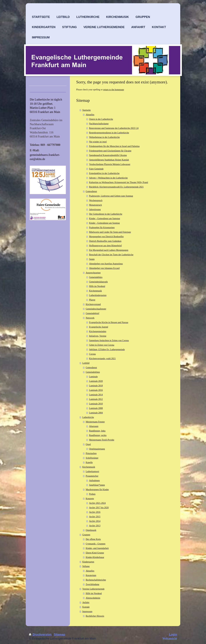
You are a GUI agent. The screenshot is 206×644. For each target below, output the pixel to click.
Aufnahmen (94, 480)
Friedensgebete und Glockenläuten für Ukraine (110, 151)
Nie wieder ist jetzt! (98, 142)
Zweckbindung (92, 584)
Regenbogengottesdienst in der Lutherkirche (109, 133)
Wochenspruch (96, 200)
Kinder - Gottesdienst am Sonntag (104, 223)
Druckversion (41, 634)
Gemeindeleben (93, 372)
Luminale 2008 (96, 408)
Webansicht (170, 639)
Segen (92, 259)
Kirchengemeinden (98, 331)
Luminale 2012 (96, 399)
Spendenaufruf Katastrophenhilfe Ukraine (108, 155)
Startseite (86, 110)
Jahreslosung (95, 209)
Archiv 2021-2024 (97, 503)
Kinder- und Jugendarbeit (97, 548)
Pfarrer (92, 300)
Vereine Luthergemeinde (93, 589)
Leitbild (86, 363)
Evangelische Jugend (98, 327)
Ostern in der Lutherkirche (101, 119)
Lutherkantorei (92, 471)
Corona (92, 354)
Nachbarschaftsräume (99, 124)
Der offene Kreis (93, 539)
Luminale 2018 (96, 386)
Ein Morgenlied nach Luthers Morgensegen (109, 250)
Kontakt (86, 607)
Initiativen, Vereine (98, 336)
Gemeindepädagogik (98, 282)
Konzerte (90, 499)
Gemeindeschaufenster (96, 309)
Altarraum (94, 426)
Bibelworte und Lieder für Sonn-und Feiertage (110, 232)
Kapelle (89, 462)
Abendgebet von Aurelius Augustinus (106, 264)
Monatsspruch (95, 205)
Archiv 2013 (95, 526)
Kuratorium (91, 575)
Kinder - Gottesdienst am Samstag (104, 219)
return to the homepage (114, 90)
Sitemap (59, 634)
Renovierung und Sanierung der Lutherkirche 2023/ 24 (114, 128)
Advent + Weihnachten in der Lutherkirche (108, 178)
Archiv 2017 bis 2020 (99, 508)
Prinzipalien (91, 453)
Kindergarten (88, 562)
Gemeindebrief (92, 313)
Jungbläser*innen (97, 485)
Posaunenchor (92, 476)
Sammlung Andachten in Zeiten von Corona (109, 340)
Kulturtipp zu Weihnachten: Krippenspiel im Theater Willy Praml (119, 182)
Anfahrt (86, 602)
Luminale (93, 377)
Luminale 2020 (96, 381)
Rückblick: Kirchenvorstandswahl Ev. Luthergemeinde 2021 (116, 187)
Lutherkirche (88, 417)
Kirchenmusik (95, 291)
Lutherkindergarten (98, 295)
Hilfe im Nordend (97, 286)
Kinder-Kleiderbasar (95, 557)
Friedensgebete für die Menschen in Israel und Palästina (114, 146)
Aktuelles (90, 115)
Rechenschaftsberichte (96, 580)
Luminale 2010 (96, 404)
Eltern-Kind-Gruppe (95, 553)
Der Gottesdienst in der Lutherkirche (106, 214)
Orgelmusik (91, 530)
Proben (92, 494)
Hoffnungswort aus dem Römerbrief (105, 246)
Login (173, 634)
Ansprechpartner (93, 273)
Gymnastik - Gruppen (95, 544)
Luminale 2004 (96, 413)
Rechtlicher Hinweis (95, 616)
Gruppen (86, 535)
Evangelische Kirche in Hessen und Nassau (109, 322)
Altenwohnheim (93, 598)
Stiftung (86, 566)
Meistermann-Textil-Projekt (102, 440)
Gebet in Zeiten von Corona (102, 345)
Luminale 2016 (96, 390)
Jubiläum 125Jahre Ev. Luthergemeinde (107, 350)
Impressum (87, 611)
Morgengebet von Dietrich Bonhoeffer (106, 237)
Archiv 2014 (95, 521)
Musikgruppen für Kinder (97, 490)
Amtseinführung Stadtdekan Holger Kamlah (109, 160)
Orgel (88, 444)
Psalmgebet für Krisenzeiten (102, 228)
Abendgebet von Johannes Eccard (104, 268)
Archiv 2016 (95, 512)
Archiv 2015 (95, 517)
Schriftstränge (92, 458)
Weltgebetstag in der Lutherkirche (104, 137)
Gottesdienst (91, 191)
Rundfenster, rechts (98, 435)
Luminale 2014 (96, 395)
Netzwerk (90, 318)
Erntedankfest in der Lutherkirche (104, 173)
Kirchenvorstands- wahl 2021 (102, 359)
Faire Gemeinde (96, 169)
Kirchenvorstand (93, 304)
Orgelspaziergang (97, 449)
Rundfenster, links (97, 431)
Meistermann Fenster (95, 422)
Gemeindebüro (96, 277)
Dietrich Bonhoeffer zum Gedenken (105, 241)
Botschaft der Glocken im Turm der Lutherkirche (111, 255)
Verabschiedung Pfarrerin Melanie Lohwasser (110, 164)
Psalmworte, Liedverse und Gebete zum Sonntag (111, 196)
